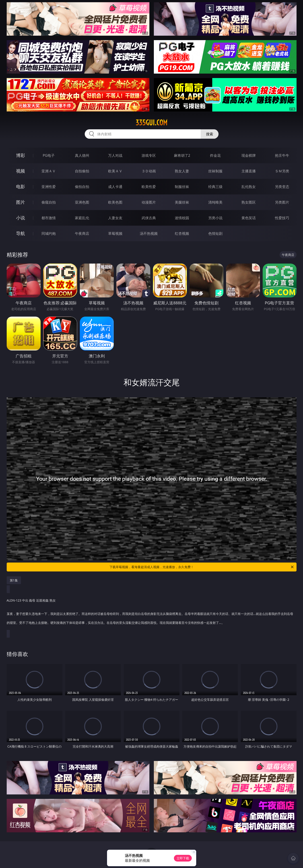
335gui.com (151, 123)
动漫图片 (149, 202)
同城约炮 (49, 233)
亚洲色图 (82, 202)
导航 (21, 233)
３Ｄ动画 (149, 171)
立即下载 (183, 858)
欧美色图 (115, 202)
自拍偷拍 (82, 171)
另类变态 (282, 187)
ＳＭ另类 (282, 171)
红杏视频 (182, 233)
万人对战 (115, 155)
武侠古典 (149, 218)
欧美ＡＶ (115, 171)
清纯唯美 (215, 202)
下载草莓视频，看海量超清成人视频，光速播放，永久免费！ (202, 567)
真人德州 (82, 155)
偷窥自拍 (49, 202)
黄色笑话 (249, 218)
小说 (21, 218)
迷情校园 (182, 218)
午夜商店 (82, 233)
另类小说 (215, 218)
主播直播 (249, 171)
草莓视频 (115, 233)
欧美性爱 (149, 187)
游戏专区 (149, 155)
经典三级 (215, 187)
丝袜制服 (215, 171)
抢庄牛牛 (282, 155)
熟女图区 (249, 202)
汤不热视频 (149, 233)
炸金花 (215, 155)
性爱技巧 (282, 218)
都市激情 (49, 218)
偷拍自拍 (82, 187)
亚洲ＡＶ (49, 171)
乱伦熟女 (249, 187)
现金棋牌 (249, 155)
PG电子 (49, 155)
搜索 (210, 134)
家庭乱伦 (82, 218)
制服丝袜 (182, 187)
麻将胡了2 (182, 155)
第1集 (14, 580)
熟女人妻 (182, 171)
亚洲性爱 (49, 187)
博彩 (21, 155)
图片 (21, 202)
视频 (21, 171)
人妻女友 (115, 218)
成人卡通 (115, 187)
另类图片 (282, 202)
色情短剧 (215, 233)
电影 (21, 187)
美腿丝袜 (182, 202)
